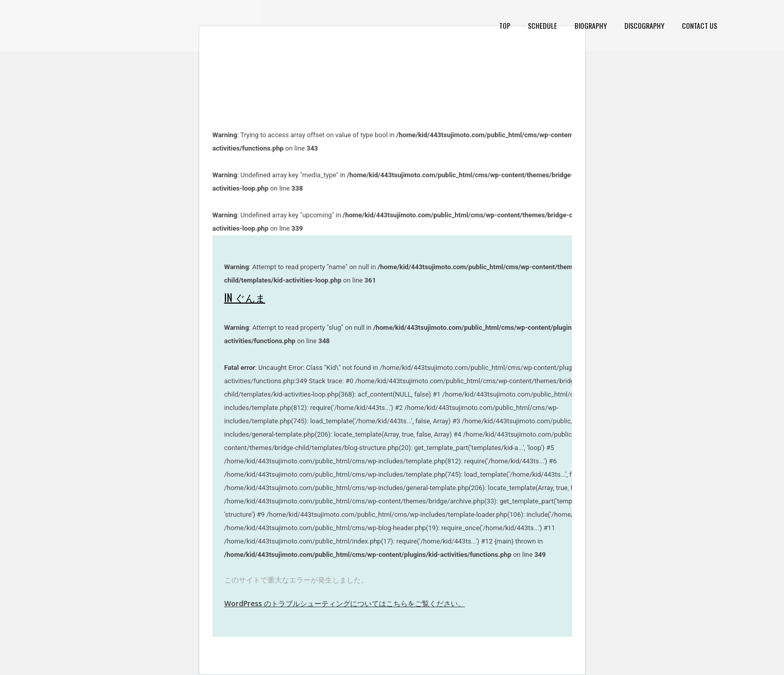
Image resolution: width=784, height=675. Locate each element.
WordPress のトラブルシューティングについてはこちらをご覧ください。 (345, 603)
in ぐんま (245, 297)
